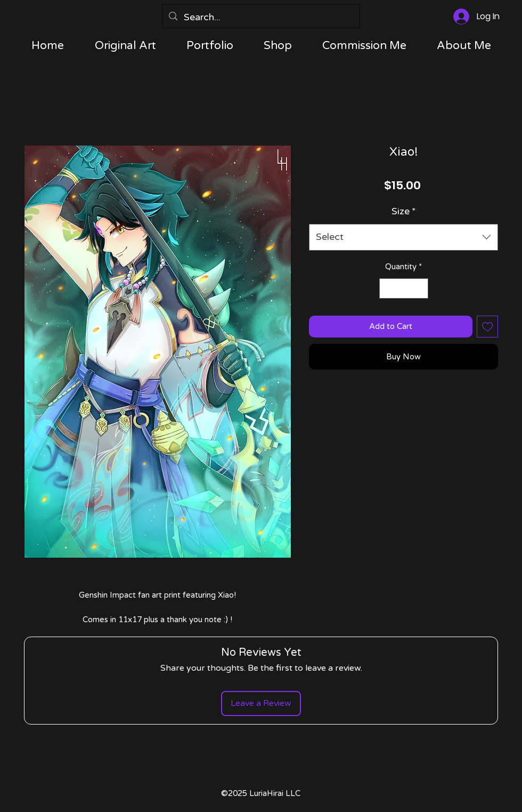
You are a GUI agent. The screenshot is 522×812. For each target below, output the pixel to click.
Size (404, 211)
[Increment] (419, 289)
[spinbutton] (403, 289)
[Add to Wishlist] (488, 327)
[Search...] (260, 18)
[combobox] (403, 237)
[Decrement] (388, 289)
